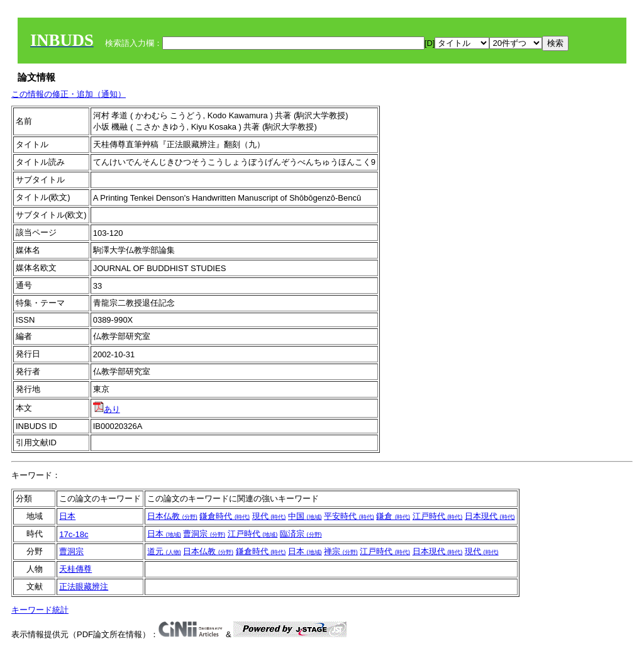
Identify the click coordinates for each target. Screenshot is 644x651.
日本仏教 (172, 516)
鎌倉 (393, 516)
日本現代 (490, 516)
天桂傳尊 (75, 569)
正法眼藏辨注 (84, 587)
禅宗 (341, 551)
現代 (269, 516)
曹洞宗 (204, 534)
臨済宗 (301, 534)
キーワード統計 (40, 610)
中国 (305, 516)
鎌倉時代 (225, 516)
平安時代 (349, 516)
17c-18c (74, 534)
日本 (67, 516)
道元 (164, 551)
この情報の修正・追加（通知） (69, 94)
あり (107, 409)
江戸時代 (438, 516)
